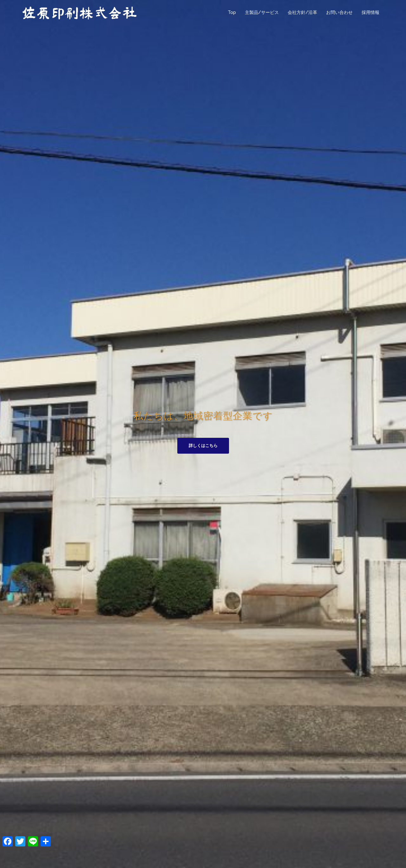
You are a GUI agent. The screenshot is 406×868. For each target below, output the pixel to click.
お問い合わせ (339, 12)
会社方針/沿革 (302, 12)
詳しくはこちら (203, 446)
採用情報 (370, 12)
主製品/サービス (262, 12)
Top (232, 12)
